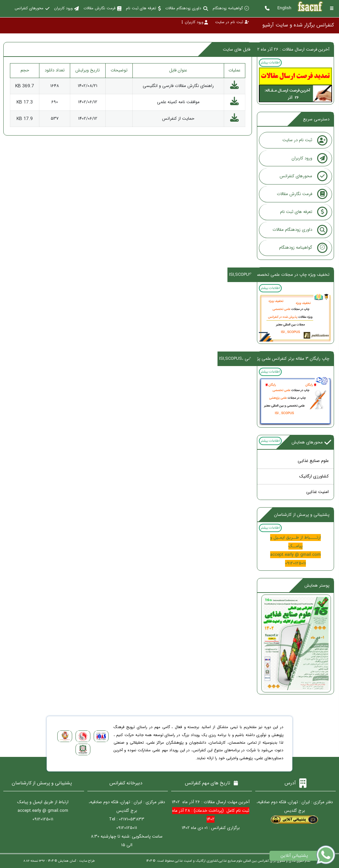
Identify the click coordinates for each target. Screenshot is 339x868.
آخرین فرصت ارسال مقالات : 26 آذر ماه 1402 (291, 49)
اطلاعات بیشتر (270, 62)
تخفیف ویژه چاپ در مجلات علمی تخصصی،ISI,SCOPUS (279, 275)
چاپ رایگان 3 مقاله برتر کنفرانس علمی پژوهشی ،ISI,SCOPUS (274, 359)
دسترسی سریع (316, 119)
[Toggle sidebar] (332, 8)
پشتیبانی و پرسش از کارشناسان (302, 515)
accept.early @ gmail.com (295, 555)
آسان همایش (67, 861)
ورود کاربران (195, 22)
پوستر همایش (317, 585)
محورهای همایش (312, 442)
